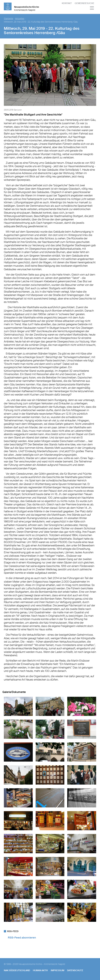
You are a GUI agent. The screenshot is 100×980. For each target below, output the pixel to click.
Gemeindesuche (84, 3)
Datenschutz (75, 970)
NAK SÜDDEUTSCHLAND (17, 970)
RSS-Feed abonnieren (22, 938)
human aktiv (40, 970)
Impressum (57, 970)
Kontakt (67, 3)
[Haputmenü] (92, 8)
